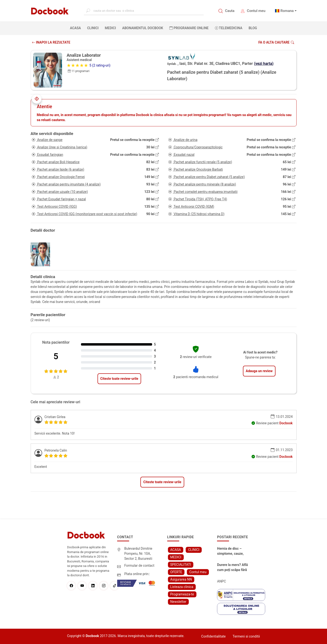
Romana (287, 11)
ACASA (76, 28)
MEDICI (110, 28)
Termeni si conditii (246, 636)
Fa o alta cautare (276, 42)
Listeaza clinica (182, 587)
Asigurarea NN (181, 579)
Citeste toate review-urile (119, 379)
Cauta (230, 11)
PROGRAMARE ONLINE (189, 28)
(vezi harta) (264, 64)
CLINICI (93, 28)
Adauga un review (259, 371)
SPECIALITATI (181, 565)
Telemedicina (229, 28)
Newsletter (178, 602)
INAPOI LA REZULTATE (51, 42)
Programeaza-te (182, 594)
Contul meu (256, 11)
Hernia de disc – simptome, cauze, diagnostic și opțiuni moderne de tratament (234, 551)
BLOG (253, 28)
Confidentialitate (213, 636)
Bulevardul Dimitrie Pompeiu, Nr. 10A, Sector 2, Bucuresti (138, 554)
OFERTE (176, 572)
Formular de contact (139, 566)
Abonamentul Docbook (143, 28)
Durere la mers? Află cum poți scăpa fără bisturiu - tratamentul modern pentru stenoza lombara (235, 568)
